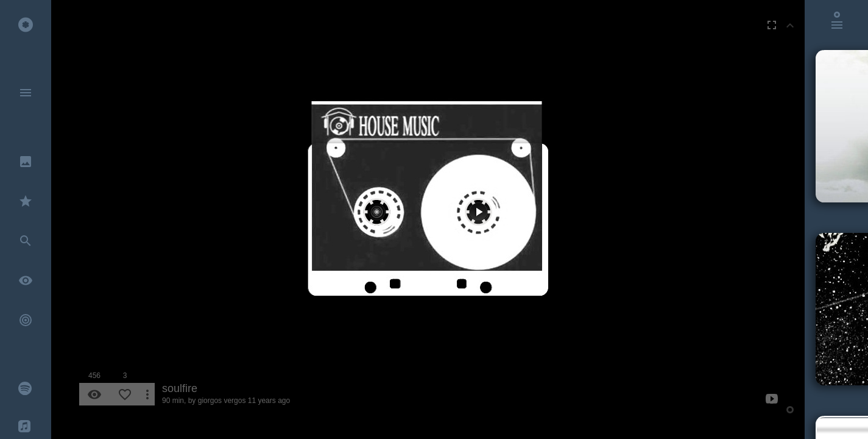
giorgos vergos (222, 401)
